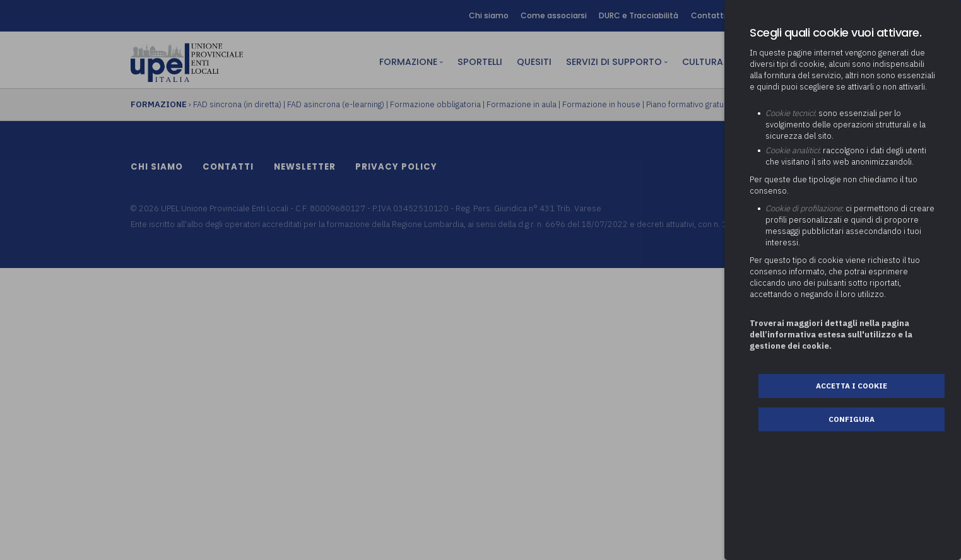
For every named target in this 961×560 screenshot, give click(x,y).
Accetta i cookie (852, 386)
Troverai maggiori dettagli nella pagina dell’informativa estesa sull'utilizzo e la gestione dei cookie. (831, 335)
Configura (852, 419)
